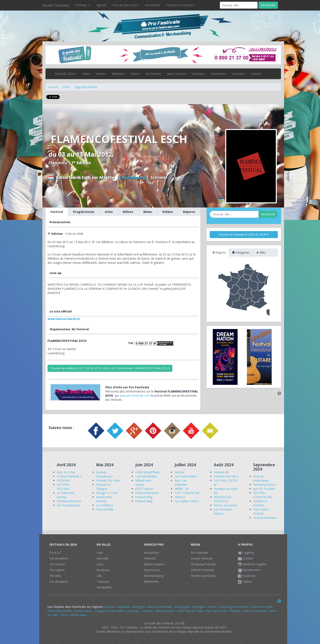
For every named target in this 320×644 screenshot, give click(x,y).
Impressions (152, 570)
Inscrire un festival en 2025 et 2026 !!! (244, 234)
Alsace (110, 607)
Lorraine (147, 611)
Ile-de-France (83, 611)
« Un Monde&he (146, 476)
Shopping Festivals (203, 564)
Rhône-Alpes (79, 615)
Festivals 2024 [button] (65, 74)
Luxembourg (133, 178)
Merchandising (153, 576)
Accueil (53, 87)
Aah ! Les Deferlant (181, 482)
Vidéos (135, 74)
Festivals (83, 5)
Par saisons (57, 564)
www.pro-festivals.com (135, 395)
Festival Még (144, 497)
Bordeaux (103, 570)
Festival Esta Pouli (69, 501)
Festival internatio (265, 518)
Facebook (247, 576)
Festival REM (105, 509)
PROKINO (63, 480)
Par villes (55, 576)
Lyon (100, 564)
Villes (261, 252)
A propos (239, 74)
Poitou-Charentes (255, 611)
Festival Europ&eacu (104, 474)
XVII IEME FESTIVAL (63, 487)
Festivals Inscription (180, 5)
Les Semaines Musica (223, 511)
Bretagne (199, 607)
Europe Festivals (202, 558)
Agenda (101, 5)
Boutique (199, 74)
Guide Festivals (56, 5)
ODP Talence (144, 489)
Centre (212, 607)
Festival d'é (221, 472)
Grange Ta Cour (107, 493)
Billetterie (118, 74)
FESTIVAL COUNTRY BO (263, 495)
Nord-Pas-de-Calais (190, 611)
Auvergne (139, 607)
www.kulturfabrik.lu (64, 319)
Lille (99, 576)
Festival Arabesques (261, 478)
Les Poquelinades (69, 505)
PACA (64, 615)
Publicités (150, 558)
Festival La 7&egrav (103, 487)
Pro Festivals (199, 553)
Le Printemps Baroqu (66, 495)
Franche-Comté (262, 607)
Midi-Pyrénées (165, 611)
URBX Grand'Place (148, 472)
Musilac (180, 472)
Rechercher (153, 5)
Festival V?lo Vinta (108, 480)
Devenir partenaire (203, 576)
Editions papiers (154, 564)
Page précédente (86, 87)
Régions (219, 252)
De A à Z (55, 553)
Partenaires (219, 74)
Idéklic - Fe (182, 489)
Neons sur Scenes (226, 505)
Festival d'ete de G (226, 476)
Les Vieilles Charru (187, 501)
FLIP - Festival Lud (187, 493)
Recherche (268, 5)
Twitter (245, 581)
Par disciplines (59, 558)
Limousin (133, 611)
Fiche (66, 87)
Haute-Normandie (60, 611)
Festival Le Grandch (260, 503)
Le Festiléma (105, 505)
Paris (100, 553)
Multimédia (151, 581)
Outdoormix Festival (104, 499)
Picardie (235, 611)
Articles (101, 74)
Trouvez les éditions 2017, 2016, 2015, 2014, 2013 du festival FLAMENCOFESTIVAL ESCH (110, 368)
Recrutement (249, 570)
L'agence (246, 553)
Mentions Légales (252, 564)
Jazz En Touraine (264, 489)
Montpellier (104, 587)
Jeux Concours (177, 74)
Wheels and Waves (143, 482)
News (86, 74)
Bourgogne (182, 607)
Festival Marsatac (147, 493)
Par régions (57, 570)
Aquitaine (123, 607)
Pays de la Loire (217, 611)
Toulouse (103, 581)
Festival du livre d (265, 485)
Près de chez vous (126, 5)
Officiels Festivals (202, 570)
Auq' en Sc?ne (66, 472)
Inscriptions (151, 553)
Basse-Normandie (160, 607)
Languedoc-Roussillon (109, 611)
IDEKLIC (180, 497)
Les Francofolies (186, 476)
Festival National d (69, 476)
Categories (241, 252)
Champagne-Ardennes (234, 607)
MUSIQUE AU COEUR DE (223, 499)
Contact (256, 74)
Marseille (103, 558)
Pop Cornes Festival (261, 511)
